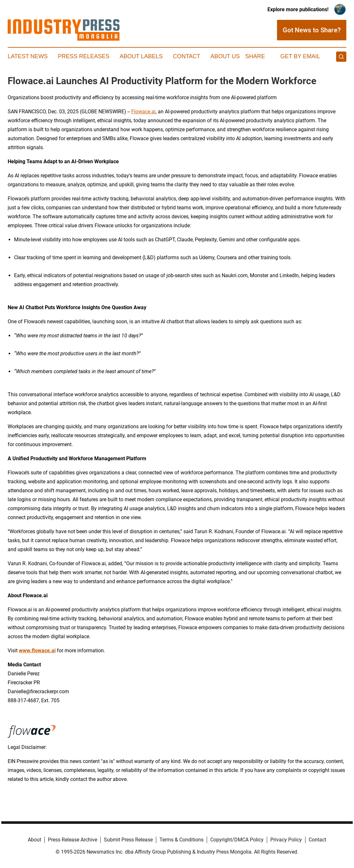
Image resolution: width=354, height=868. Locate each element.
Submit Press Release (128, 840)
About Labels (141, 56)
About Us (225, 56)
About (35, 840)
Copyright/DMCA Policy (237, 840)
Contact (187, 56)
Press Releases (84, 56)
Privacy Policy (286, 840)
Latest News (28, 56)
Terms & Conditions (181, 840)
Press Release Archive (73, 840)
